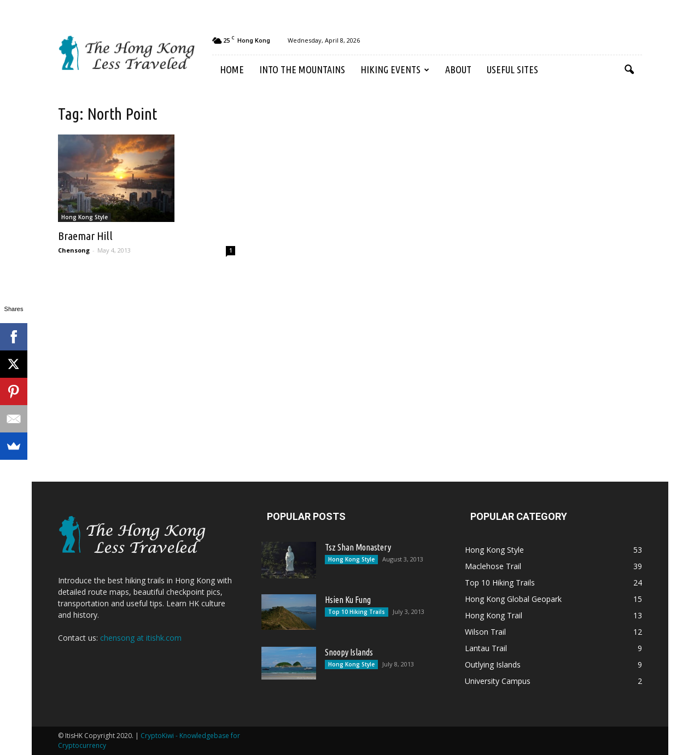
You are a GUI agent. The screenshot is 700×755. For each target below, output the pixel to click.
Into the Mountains (302, 69)
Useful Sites (512, 69)
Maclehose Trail (493, 566)
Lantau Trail (486, 648)
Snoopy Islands (349, 652)
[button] (629, 70)
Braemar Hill (85, 236)
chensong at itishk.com (141, 638)
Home (232, 69)
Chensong (74, 250)
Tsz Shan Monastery (358, 547)
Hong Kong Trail (494, 615)
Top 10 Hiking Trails (357, 612)
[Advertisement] (547, 272)
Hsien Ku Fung (348, 600)
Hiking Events (395, 69)
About (458, 69)
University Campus (498, 681)
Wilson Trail (485, 632)
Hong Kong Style (84, 217)
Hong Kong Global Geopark (513, 599)
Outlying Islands (493, 665)
